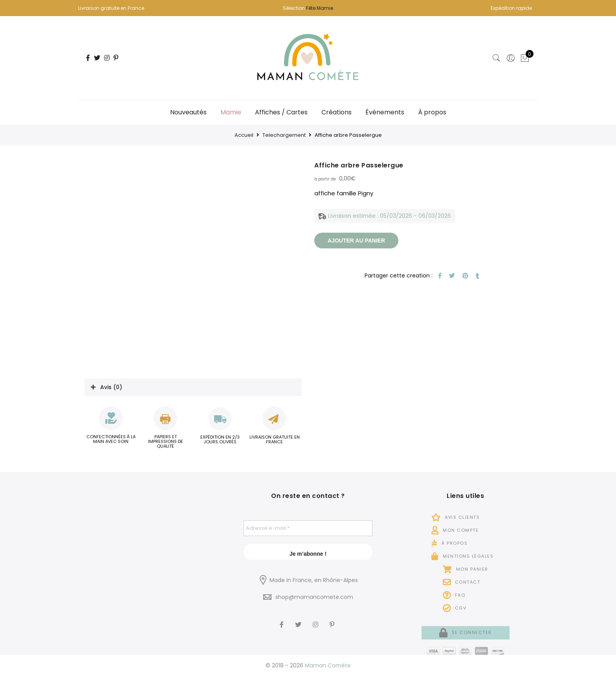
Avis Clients (456, 517)
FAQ (454, 595)
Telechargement (284, 135)
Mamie (231, 112)
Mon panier (466, 569)
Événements (385, 112)
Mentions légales (462, 556)
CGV (455, 608)
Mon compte (455, 530)
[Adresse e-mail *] (308, 528)
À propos (432, 112)
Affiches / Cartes (281, 112)
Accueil (244, 135)
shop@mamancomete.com (314, 597)
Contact (462, 582)
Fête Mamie (320, 8)
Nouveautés (188, 112)
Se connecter (466, 632)
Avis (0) (111, 387)
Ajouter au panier (356, 241)
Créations (336, 112)
